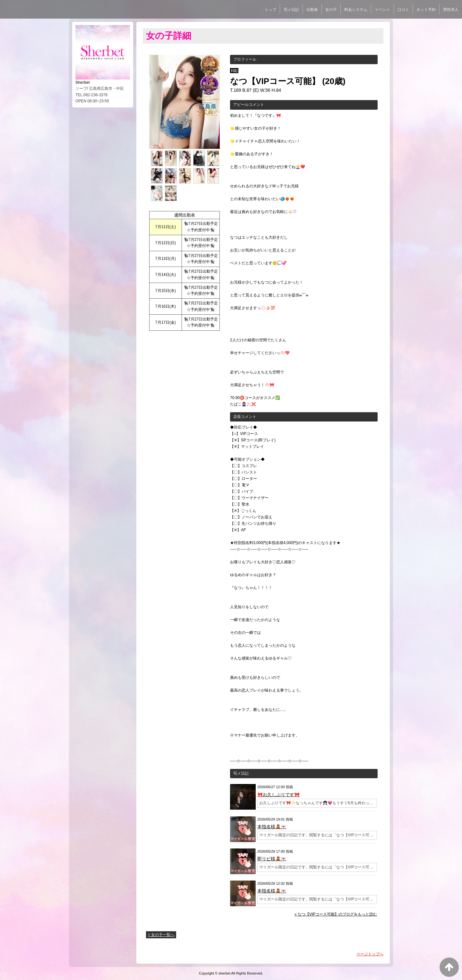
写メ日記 (291, 10)
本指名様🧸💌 (272, 827)
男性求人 (451, 10)
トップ (270, 10)
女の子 (331, 10)
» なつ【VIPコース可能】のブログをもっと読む (336, 914)
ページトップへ (370, 954)
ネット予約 (426, 10)
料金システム (356, 10)
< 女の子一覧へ (161, 935)
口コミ (403, 10)
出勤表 (312, 10)
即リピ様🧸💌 (272, 859)
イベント (382, 10)
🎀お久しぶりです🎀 (278, 795)
